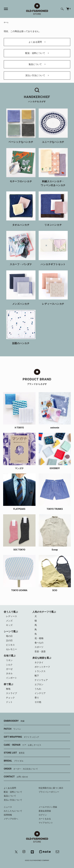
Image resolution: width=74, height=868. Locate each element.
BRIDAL (14, 761)
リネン (9, 660)
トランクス (40, 671)
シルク (9, 665)
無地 (8, 689)
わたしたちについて (13, 811)
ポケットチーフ (42, 667)
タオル (9, 673)
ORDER (21, 769)
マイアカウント (46, 823)
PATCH (12, 729)
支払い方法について (37, 75)
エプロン (39, 684)
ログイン (43, 815)
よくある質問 (37, 42)
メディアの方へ (11, 819)
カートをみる (45, 819)
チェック (10, 698)
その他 (38, 702)
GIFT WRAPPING (21, 737)
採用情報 (8, 815)
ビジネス (10, 645)
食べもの (39, 643)
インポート (11, 678)
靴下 (37, 676)
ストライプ (11, 693)
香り (37, 698)
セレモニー (11, 649)
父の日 (9, 640)
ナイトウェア (41, 680)
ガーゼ (9, 669)
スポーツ (39, 647)
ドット (9, 702)
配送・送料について (37, 53)
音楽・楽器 (40, 651)
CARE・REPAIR (22, 745)
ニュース (8, 807)
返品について (37, 64)
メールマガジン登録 (48, 807)
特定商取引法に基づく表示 (51, 788)
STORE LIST (14, 753)
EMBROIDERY (14, 721)
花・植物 (39, 638)
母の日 (9, 636)
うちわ (38, 689)
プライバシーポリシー (49, 792)
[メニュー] (4, 9)
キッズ (9, 625)
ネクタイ (39, 662)
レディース (11, 616)
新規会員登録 (45, 811)
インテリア (40, 693)
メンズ (9, 621)
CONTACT (16, 777)
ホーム (6, 22)
